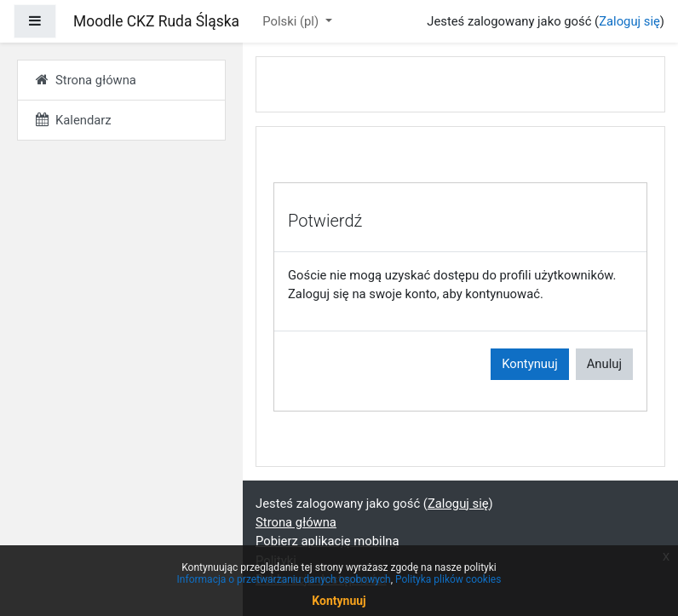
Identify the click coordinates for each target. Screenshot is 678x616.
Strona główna (296, 522)
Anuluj (604, 364)
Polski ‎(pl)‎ (292, 21)
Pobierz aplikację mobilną (328, 541)
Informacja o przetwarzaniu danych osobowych (284, 579)
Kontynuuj (530, 364)
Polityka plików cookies (448, 579)
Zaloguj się (629, 21)
